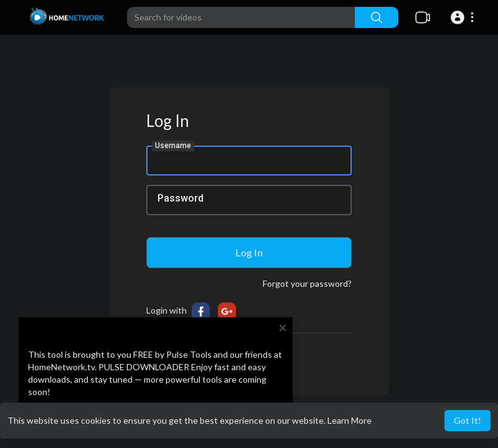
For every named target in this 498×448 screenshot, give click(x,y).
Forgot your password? (307, 283)
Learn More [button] (350, 420)
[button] (464, 17)
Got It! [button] (467, 420)
